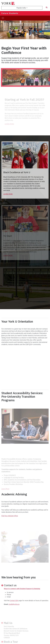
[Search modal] (47, 7)
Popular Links (21, 8)
